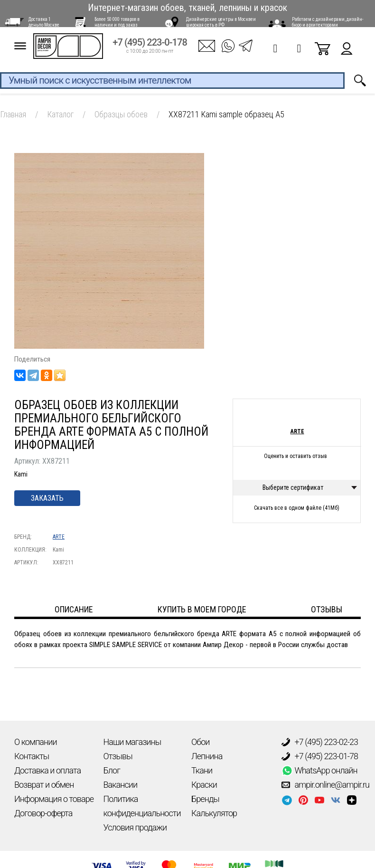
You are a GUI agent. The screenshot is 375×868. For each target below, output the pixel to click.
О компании (36, 742)
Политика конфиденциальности (142, 806)
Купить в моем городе (202, 609)
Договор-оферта (43, 813)
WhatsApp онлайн (319, 771)
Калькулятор (214, 813)
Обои (200, 742)
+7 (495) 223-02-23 (320, 742)
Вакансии (121, 785)
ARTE (59, 537)
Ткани (202, 770)
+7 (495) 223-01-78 (320, 756)
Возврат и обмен (44, 785)
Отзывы (118, 756)
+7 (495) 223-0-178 (150, 48)
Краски (204, 785)
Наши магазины (132, 742)
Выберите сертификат (293, 487)
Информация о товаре (54, 799)
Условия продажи (135, 827)
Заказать (47, 498)
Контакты (32, 756)
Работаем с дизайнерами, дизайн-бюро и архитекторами (328, 22)
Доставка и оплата (47, 770)
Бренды (205, 799)
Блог (112, 770)
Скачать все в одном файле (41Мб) (297, 508)
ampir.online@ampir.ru (326, 785)
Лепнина (207, 756)
